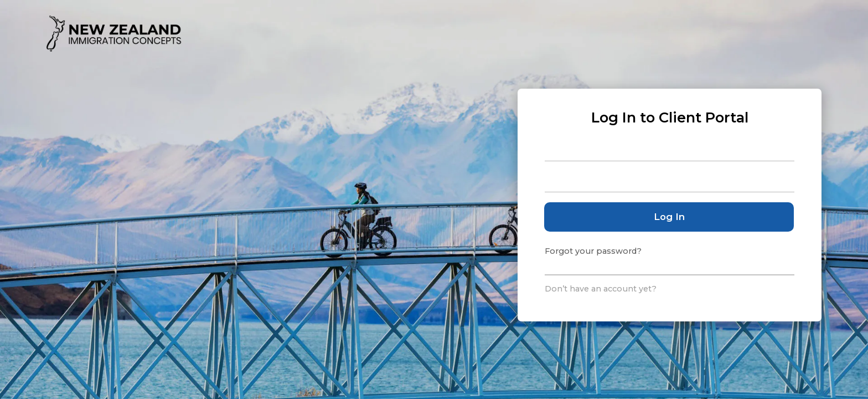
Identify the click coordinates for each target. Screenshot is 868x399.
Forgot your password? (593, 251)
